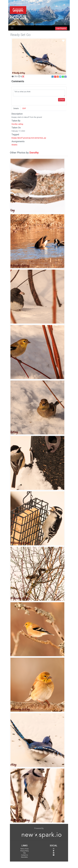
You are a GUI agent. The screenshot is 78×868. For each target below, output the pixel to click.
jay (30, 138)
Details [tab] (16, 108)
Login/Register (61, 28)
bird (33, 138)
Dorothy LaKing (17, 124)
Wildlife (14, 145)
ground (26, 138)
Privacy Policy (25, 851)
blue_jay (43, 138)
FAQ (24, 853)
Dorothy (34, 153)
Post (62, 100)
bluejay (14, 138)
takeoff (20, 138)
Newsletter (24, 857)
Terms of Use (24, 849)
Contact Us (25, 855)
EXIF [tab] (24, 108)
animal (37, 138)
